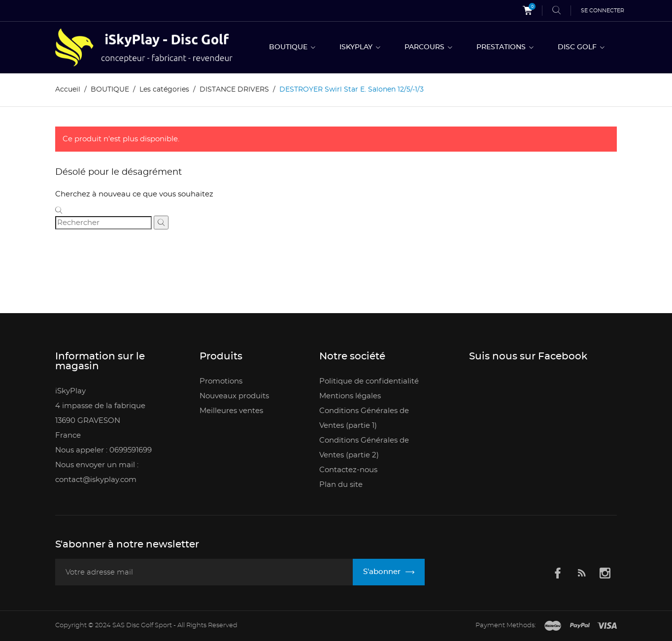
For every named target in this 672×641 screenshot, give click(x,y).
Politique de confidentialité (369, 381)
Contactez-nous (348, 470)
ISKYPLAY (357, 47)
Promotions (221, 381)
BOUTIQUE (289, 47)
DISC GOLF (578, 47)
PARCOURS (425, 47)
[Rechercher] (103, 223)
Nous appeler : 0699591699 (103, 450)
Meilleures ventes (231, 411)
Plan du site (341, 485)
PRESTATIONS (502, 47)
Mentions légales (350, 396)
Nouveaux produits (234, 396)
